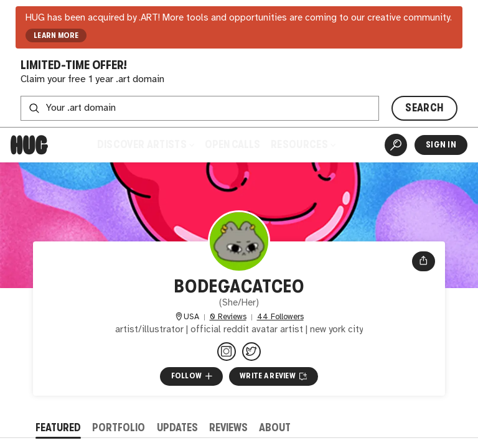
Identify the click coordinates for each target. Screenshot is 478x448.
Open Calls (232, 145)
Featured (58, 428)
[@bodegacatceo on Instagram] (227, 352)
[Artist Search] (396, 145)
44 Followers (280, 317)
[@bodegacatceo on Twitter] (251, 352)
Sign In (441, 145)
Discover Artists (146, 145)
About (275, 428)
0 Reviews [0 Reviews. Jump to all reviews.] (228, 317)
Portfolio (119, 428)
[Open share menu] (424, 261)
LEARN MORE (56, 35)
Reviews (228, 428)
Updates (177, 428)
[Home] (29, 145)
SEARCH (424, 108)
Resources (303, 145)
